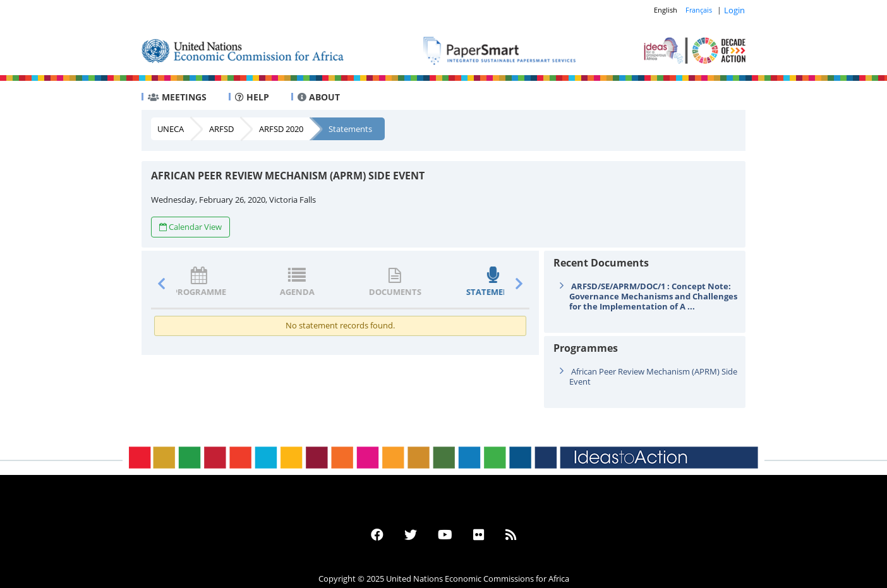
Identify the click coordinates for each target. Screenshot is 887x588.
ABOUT (319, 97)
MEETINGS (177, 97)
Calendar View (190, 227)
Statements (350, 129)
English (666, 10)
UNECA (171, 129)
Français (699, 10)
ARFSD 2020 (281, 129)
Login (734, 10)
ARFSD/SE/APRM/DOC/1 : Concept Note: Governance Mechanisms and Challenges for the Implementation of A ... (653, 296)
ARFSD (221, 129)
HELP (252, 97)
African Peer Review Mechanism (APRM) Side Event (653, 376)
